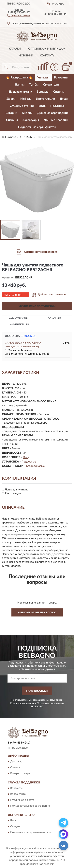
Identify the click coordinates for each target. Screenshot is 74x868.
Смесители (51, 85)
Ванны (20, 85)
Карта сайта (18, 794)
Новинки (26, 56)
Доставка (16, 762)
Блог (13, 821)
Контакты (48, 56)
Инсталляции (45, 99)
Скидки (15, 827)
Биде (42, 106)
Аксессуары (31, 120)
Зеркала (43, 92)
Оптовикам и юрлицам (47, 49)
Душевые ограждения (53, 113)
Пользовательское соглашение (30, 806)
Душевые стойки (22, 106)
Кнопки (27, 113)
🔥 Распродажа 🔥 (19, 78)
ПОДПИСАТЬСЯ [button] (37, 691)
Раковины (61, 78)
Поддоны (57, 106)
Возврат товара (20, 773)
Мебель (26, 99)
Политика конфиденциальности (31, 833)
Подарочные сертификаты (37, 127)
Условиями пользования (51, 703)
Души (64, 99)
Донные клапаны (56, 120)
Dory (26, 457)
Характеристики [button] (19, 318)
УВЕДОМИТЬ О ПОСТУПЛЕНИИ (37, 306)
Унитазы (43, 78)
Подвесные (29, 462)
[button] (18, 15)
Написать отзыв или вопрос (37, 613)
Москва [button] (30, 336)
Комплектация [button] (20, 324)
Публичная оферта (22, 800)
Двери (11, 99)
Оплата (15, 768)
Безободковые (35, 466)
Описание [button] (55, 318)
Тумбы (34, 85)
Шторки (11, 113)
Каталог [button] (15, 49)
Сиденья (59, 92)
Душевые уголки (20, 92)
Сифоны (12, 120)
